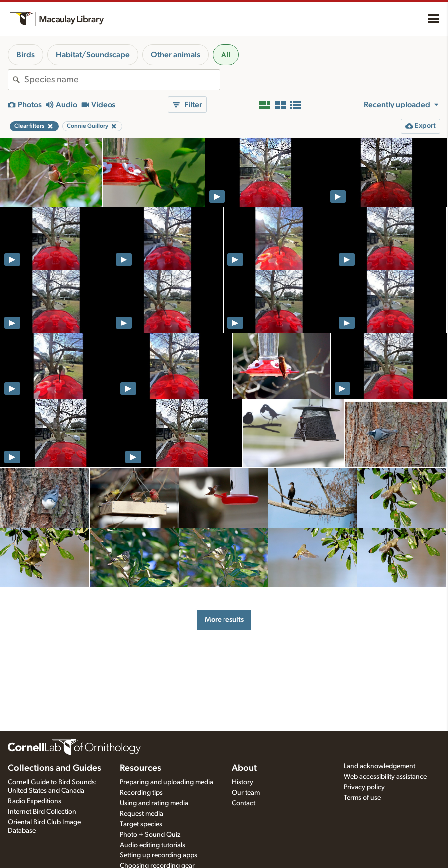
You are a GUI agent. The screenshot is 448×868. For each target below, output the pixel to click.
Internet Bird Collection (42, 812)
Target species (141, 824)
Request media (142, 814)
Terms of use (362, 798)
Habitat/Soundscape (93, 55)
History (243, 782)
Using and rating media (154, 803)
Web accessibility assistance (385, 777)
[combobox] (122, 80)
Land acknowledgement (380, 766)
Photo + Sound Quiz (150, 835)
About (244, 768)
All (226, 55)
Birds (26, 55)
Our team (246, 793)
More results (224, 619)
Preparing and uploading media (167, 782)
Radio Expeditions (35, 801)
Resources (141, 768)
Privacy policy (364, 787)
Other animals (175, 55)
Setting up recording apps (159, 855)
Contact (244, 803)
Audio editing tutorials (153, 845)
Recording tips (141, 793)
